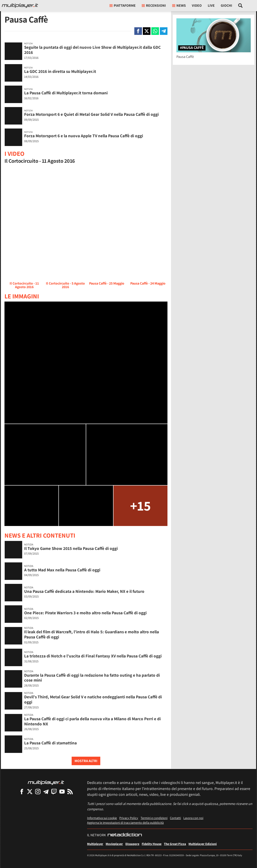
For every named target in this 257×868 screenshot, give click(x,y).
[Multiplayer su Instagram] (38, 791)
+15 (140, 506)
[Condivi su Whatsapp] (155, 31)
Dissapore (132, 844)
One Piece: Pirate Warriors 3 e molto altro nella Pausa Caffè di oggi (85, 613)
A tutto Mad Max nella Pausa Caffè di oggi (62, 570)
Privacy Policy (129, 818)
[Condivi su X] (147, 31)
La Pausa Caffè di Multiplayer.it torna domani (66, 93)
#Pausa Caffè (192, 48)
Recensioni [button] (154, 5)
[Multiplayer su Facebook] (22, 791)
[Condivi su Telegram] (164, 31)
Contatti (175, 818)
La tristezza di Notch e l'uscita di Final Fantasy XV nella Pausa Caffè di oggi (93, 656)
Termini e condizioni (154, 818)
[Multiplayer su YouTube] (62, 791)
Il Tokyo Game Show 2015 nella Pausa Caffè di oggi (71, 548)
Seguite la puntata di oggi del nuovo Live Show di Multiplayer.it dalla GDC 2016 (92, 50)
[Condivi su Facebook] (138, 31)
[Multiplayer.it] (20, 6)
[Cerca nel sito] (241, 6)
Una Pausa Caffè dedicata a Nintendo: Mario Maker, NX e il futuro (84, 591)
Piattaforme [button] (123, 5)
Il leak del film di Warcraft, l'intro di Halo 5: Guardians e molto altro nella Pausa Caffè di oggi (92, 634)
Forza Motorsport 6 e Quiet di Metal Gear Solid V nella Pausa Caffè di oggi (91, 114)
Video (197, 5)
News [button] (179, 5)
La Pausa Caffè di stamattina (50, 743)
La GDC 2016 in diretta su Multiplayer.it (60, 71)
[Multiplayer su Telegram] (46, 791)
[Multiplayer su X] (30, 791)
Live (211, 5)
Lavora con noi (193, 818)
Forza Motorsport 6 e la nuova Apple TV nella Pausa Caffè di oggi (84, 136)
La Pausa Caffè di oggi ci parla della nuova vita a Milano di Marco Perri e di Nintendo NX (92, 721)
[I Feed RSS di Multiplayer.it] (70, 791)
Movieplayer (114, 844)
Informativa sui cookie (102, 818)
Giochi (226, 5)
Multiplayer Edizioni (203, 844)
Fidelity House (152, 844)
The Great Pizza (175, 844)
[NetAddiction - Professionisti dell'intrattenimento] (125, 835)
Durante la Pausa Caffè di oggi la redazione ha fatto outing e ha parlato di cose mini (92, 678)
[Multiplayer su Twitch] (54, 791)
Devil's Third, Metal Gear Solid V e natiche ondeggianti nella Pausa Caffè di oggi (93, 699)
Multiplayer (95, 844)
